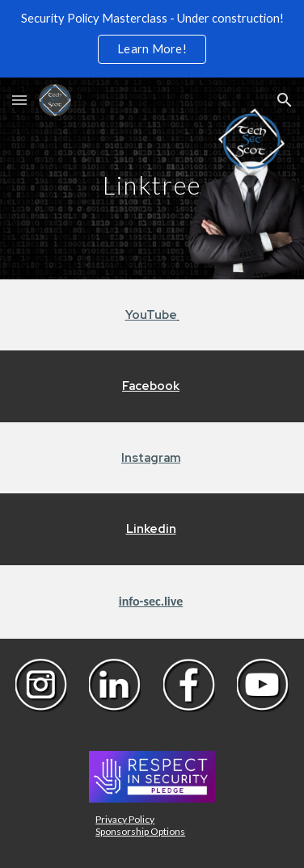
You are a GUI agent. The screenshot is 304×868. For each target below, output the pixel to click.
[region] (152, 39)
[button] (19, 100)
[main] (152, 178)
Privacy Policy (125, 819)
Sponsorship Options (140, 831)
